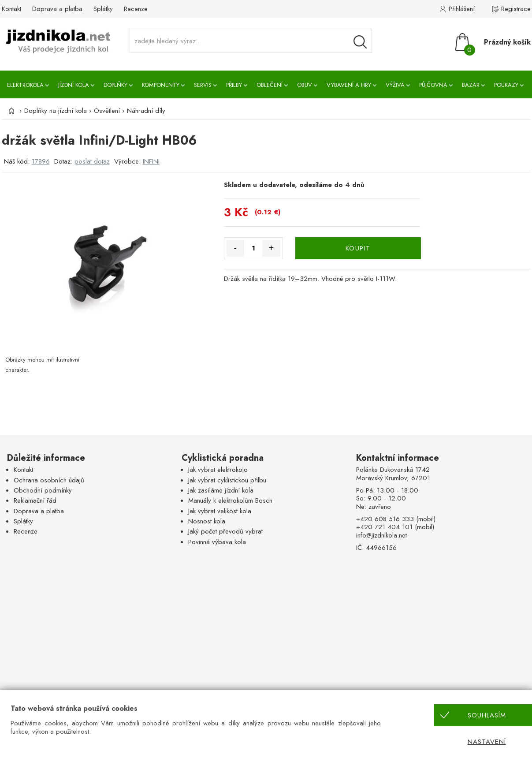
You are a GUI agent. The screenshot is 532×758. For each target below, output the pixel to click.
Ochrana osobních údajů (49, 480)
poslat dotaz (92, 161)
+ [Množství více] (271, 248)
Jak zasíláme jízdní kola (221, 490)
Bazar (471, 85)
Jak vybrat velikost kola (220, 511)
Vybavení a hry (349, 85)
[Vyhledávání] (360, 42)
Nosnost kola (207, 521)
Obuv (305, 85)
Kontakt (11, 9)
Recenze (136, 9)
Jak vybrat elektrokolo (218, 470)
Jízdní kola (74, 85)
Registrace (516, 9)
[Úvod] (11, 111)
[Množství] (253, 248)
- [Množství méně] (236, 248)
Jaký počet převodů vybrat (225, 531)
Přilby (234, 85)
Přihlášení (462, 9)
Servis (203, 85)
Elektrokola (25, 85)
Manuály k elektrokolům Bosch (230, 500)
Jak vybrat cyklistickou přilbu (227, 480)
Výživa (395, 85)
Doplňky (115, 85)
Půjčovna (433, 85)
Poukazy (506, 85)
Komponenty (161, 85)
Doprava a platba (57, 9)
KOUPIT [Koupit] (358, 248)
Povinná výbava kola (217, 542)
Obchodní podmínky (43, 490)
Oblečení (270, 85)
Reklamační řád (35, 500)
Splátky (103, 9)
